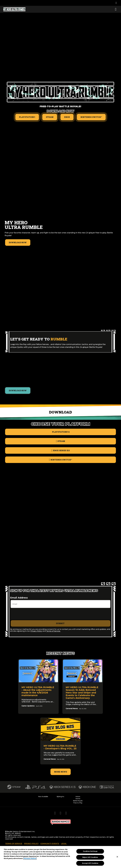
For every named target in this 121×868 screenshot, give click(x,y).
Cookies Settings (90, 851)
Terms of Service (14, 844)
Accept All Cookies (90, 863)
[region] (60, 857)
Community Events (50, 844)
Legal (64, 844)
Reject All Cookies (90, 857)
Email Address (19, 598)
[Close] (117, 857)
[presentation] (28, 614)
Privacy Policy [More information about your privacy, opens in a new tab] (30, 858)
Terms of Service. (53, 631)
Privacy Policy (36, 631)
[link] (38, 686)
